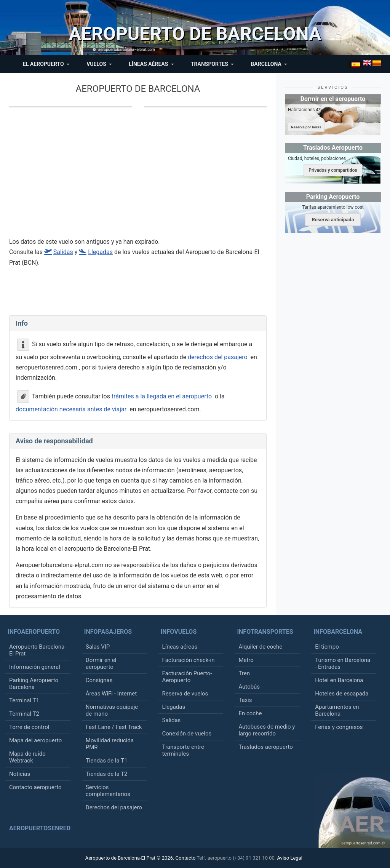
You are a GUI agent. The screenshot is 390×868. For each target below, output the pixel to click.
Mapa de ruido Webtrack (27, 757)
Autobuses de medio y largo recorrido (267, 730)
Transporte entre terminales (183, 750)
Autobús (249, 687)
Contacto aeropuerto (35, 787)
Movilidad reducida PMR (110, 744)
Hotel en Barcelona (339, 680)
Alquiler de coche (260, 647)
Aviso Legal (289, 858)
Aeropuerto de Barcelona (138, 89)
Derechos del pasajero (114, 807)
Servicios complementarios (108, 791)
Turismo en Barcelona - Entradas (343, 663)
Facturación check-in (189, 660)
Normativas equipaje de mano (112, 710)
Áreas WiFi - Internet (111, 694)
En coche (250, 713)
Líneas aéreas (180, 647)
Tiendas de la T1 (107, 761)
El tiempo (327, 647)
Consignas (99, 680)
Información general (35, 667)
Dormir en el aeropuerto (101, 663)
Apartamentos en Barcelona (337, 710)
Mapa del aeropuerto (35, 740)
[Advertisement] (171, 177)
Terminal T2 (24, 714)
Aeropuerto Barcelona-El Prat (38, 650)
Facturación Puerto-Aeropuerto (187, 677)
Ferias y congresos (339, 727)
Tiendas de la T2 (107, 774)
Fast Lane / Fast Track (114, 727)
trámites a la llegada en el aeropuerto (162, 396)
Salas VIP (98, 647)
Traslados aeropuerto (265, 747)
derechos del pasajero (218, 357)
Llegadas (174, 707)
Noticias (20, 774)
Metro (246, 660)
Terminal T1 (24, 700)
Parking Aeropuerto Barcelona (34, 684)
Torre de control (29, 727)
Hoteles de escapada (342, 694)
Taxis (245, 700)
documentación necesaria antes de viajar (71, 409)
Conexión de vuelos (187, 734)
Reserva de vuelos (185, 694)
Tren (244, 673)
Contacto (186, 858)
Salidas (172, 720)
